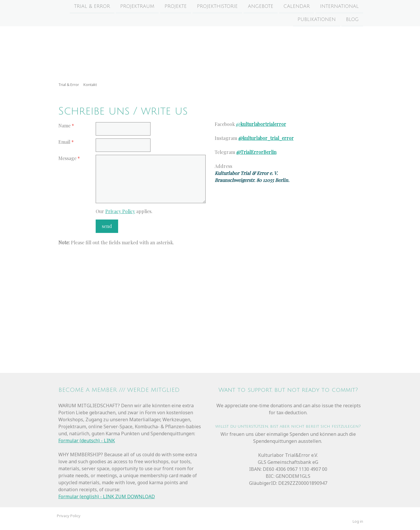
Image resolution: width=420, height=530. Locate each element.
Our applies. (124, 211)
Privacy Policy (120, 211)
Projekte (176, 6)
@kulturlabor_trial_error (266, 138)
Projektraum (137, 6)
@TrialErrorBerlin (256, 152)
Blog (352, 20)
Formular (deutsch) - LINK (87, 441)
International (339, 6)
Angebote (261, 6)
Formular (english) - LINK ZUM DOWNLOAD (107, 496)
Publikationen (317, 20)
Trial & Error (92, 6)
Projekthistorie (217, 6)
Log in (358, 521)
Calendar (297, 6)
